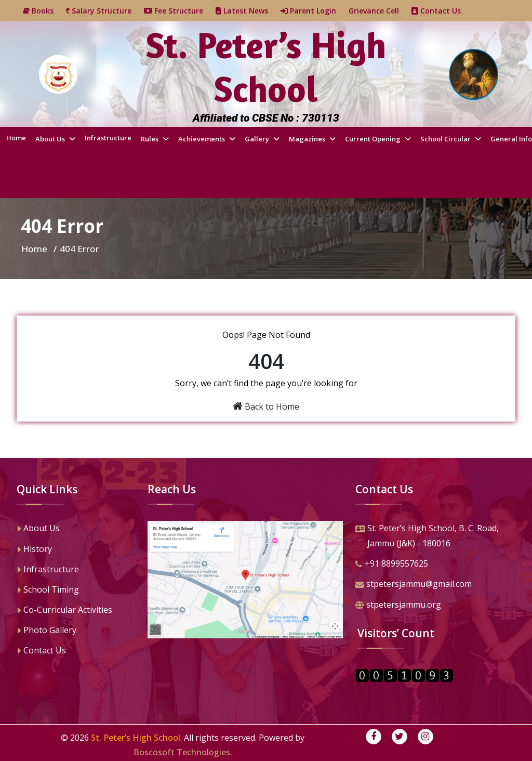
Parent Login (315, 11)
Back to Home (272, 406)
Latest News (248, 11)
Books (44, 11)
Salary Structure (105, 11)
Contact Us (442, 11)
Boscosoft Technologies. (183, 752)
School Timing (48, 591)
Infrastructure (108, 138)
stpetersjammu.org (398, 606)
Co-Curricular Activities (64, 611)
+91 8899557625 (392, 565)
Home (16, 138)
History (34, 550)
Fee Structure (180, 11)
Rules (150, 139)
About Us (51, 139)
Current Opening (374, 139)
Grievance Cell (380, 11)
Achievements (202, 139)
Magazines (308, 139)
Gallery (258, 139)
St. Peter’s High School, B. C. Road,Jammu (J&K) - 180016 (427, 537)
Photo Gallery (46, 631)
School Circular (446, 139)
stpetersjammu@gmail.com (414, 585)
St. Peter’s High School (136, 738)
